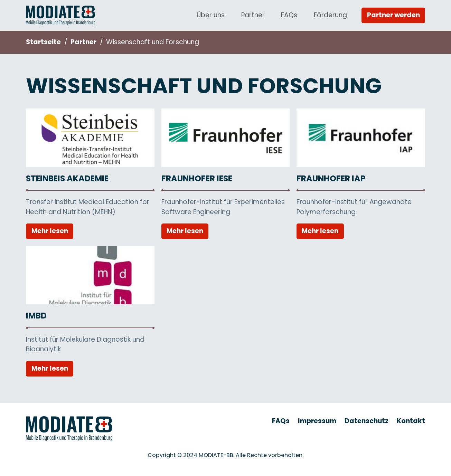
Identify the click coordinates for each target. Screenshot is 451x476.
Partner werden (393, 15)
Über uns (211, 15)
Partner (253, 15)
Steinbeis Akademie (67, 178)
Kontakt (411, 421)
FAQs (289, 15)
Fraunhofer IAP (331, 178)
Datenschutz (367, 421)
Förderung (330, 15)
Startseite (43, 42)
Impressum (317, 421)
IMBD (36, 316)
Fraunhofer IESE (197, 178)
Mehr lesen (50, 231)
